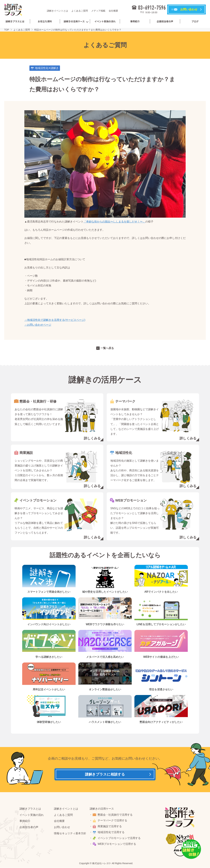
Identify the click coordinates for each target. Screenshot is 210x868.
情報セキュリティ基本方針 (70, 835)
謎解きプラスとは (15, 21)
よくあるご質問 (80, 11)
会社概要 (113, 11)
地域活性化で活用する (112, 834)
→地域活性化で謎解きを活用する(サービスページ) (55, 320)
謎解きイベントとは (57, 11)
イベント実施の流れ (105, 21)
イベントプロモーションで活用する (120, 839)
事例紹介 (135, 21)
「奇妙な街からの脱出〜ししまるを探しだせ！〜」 (114, 222)
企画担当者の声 (165, 21)
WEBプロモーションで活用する (117, 845)
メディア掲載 (98, 11)
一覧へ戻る (107, 348)
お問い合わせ (62, 828)
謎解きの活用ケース (74, 21)
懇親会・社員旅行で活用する (116, 816)
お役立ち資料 (45, 21)
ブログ (195, 21)
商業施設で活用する (110, 828)
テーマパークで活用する (113, 822)
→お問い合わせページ (38, 325)
